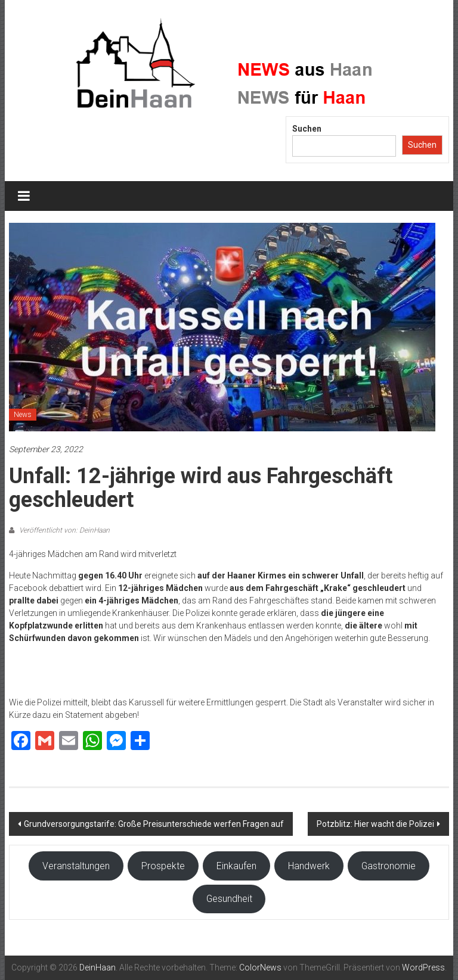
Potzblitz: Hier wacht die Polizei (375, 824)
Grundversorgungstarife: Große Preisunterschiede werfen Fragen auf (154, 824)
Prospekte (163, 866)
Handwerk (309, 866)
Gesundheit (229, 899)
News (23, 415)
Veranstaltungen (76, 866)
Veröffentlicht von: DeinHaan (64, 530)
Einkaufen (236, 866)
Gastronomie (389, 866)
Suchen (307, 129)
